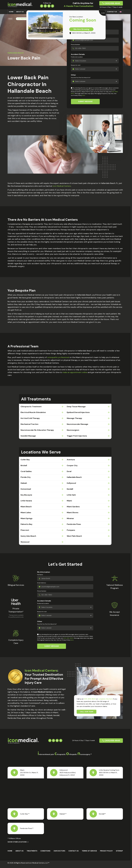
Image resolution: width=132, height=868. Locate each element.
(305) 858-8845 (112, 3)
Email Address (42, 586)
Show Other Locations (17, 845)
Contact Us (112, 12)
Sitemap (119, 854)
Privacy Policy (106, 854)
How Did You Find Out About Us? (81, 78)
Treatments (32, 854)
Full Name (40, 577)
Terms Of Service (89, 854)
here (84, 95)
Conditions (45, 854)
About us (20, 12)
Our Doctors (59, 854)
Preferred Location (77, 57)
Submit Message (85, 101)
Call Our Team (87, 714)
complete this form (105, 702)
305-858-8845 (68, 641)
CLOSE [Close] (103, 13)
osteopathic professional (58, 357)
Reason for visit (76, 65)
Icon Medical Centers (62, 186)
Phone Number (76, 45)
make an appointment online (75, 372)
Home (11, 12)
